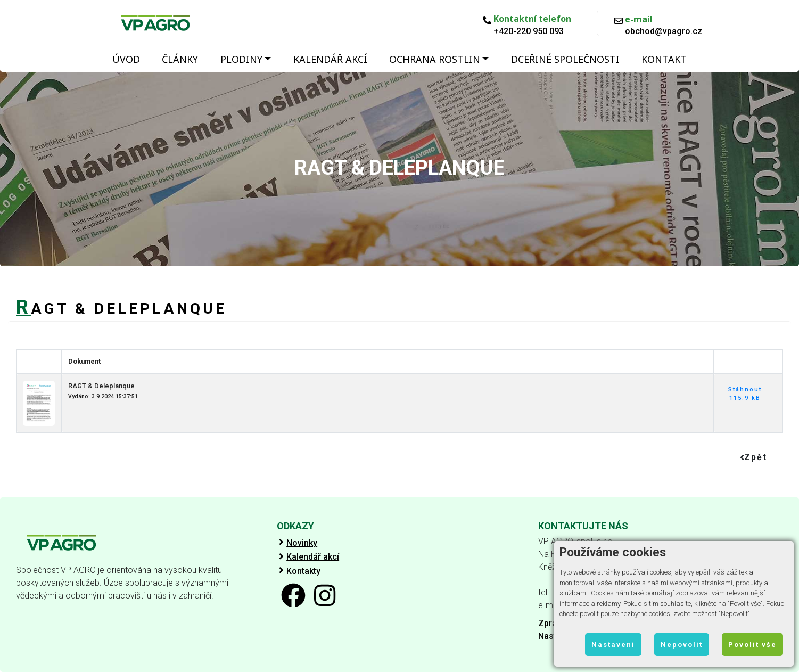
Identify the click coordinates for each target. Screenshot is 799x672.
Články (180, 59)
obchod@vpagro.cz (664, 31)
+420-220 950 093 (529, 31)
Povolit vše (752, 645)
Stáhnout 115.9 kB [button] (745, 394)
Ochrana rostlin (435, 59)
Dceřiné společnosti (565, 59)
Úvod (126, 59)
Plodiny (241, 59)
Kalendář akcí (330, 59)
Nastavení (613, 645)
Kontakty (303, 571)
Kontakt (664, 59)
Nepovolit (682, 645)
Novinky (302, 543)
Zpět (753, 457)
